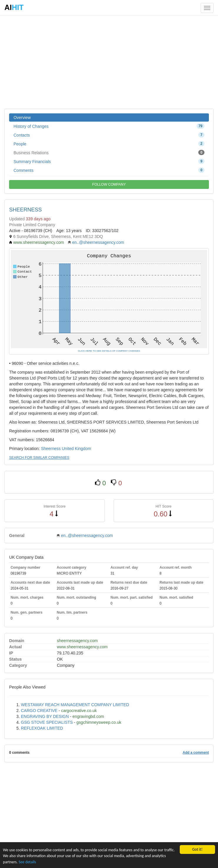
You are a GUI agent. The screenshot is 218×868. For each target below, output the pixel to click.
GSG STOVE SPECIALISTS (47, 722)
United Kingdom (76, 449)
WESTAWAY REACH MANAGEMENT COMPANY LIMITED (75, 705)
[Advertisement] (109, 62)
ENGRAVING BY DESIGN (45, 716)
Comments (109, 170)
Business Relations (109, 152)
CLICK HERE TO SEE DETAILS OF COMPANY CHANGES (109, 351)
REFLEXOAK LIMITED (42, 728)
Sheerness (51, 449)
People (109, 144)
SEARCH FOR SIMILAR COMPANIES (39, 458)
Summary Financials (109, 161)
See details (27, 862)
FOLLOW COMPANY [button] (109, 184)
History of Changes (109, 126)
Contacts (109, 135)
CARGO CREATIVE (39, 711)
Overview (22, 117)
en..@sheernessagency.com (98, 242)
